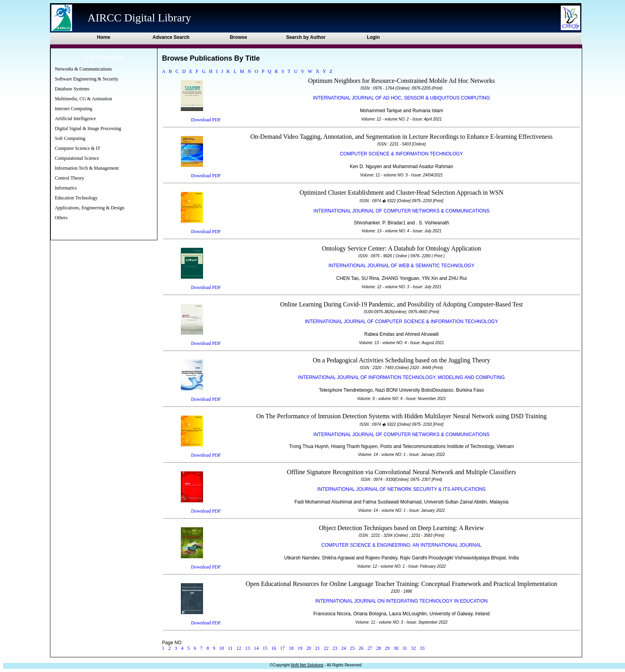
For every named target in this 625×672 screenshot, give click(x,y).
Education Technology (76, 198)
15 (265, 648)
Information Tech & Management (87, 168)
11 (230, 648)
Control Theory (69, 178)
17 (282, 648)
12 (239, 648)
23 (335, 648)
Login (373, 37)
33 (422, 648)
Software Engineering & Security (86, 79)
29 (387, 648)
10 (222, 648)
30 (396, 648)
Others (61, 218)
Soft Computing (70, 138)
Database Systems (72, 89)
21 (317, 648)
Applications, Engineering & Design (89, 208)
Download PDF (206, 120)
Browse (239, 37)
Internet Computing (73, 109)
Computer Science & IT (78, 148)
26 (361, 648)
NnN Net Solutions (307, 665)
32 (414, 648)
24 (343, 648)
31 (405, 648)
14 (256, 648)
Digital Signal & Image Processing (88, 128)
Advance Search (171, 37)
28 (379, 648)
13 (247, 648)
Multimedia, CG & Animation (83, 99)
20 (309, 648)
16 (274, 648)
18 (291, 648)
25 (352, 648)
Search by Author (306, 37)
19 (300, 648)
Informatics (66, 188)
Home (104, 37)
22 (326, 648)
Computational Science (77, 158)
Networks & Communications (83, 69)
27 (370, 648)
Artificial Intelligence (75, 119)
